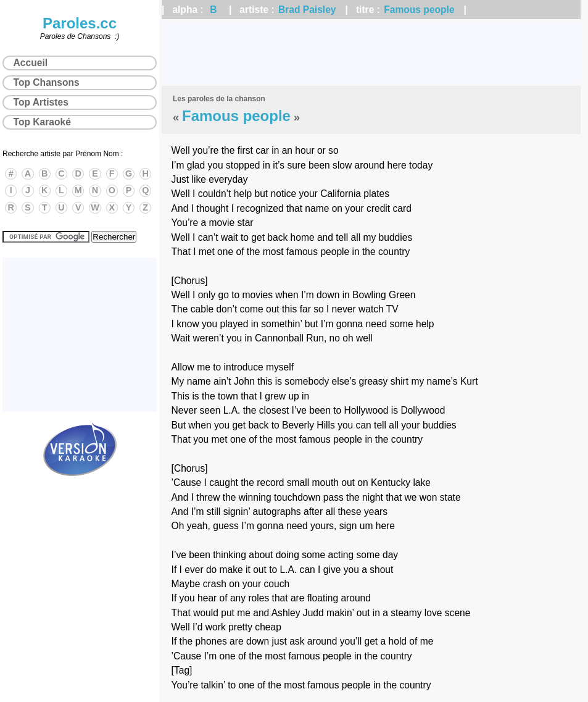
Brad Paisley (307, 10)
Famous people (419, 10)
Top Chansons (47, 82)
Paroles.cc (80, 23)
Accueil (31, 63)
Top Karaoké (42, 122)
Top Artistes (41, 102)
